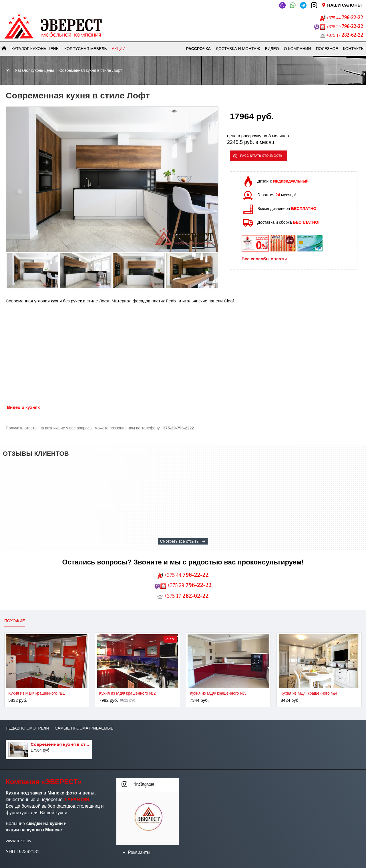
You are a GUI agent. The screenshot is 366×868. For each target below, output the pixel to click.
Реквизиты (139, 852)
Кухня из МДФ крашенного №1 (37, 693)
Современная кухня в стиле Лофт (60, 744)
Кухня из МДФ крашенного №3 (218, 693)
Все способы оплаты (264, 262)
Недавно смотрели (27, 728)
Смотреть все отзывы (180, 541)
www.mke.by (19, 841)
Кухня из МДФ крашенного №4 (309, 693)
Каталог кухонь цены (34, 70)
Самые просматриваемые (84, 728)
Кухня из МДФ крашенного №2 (127, 693)
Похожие (15, 621)
